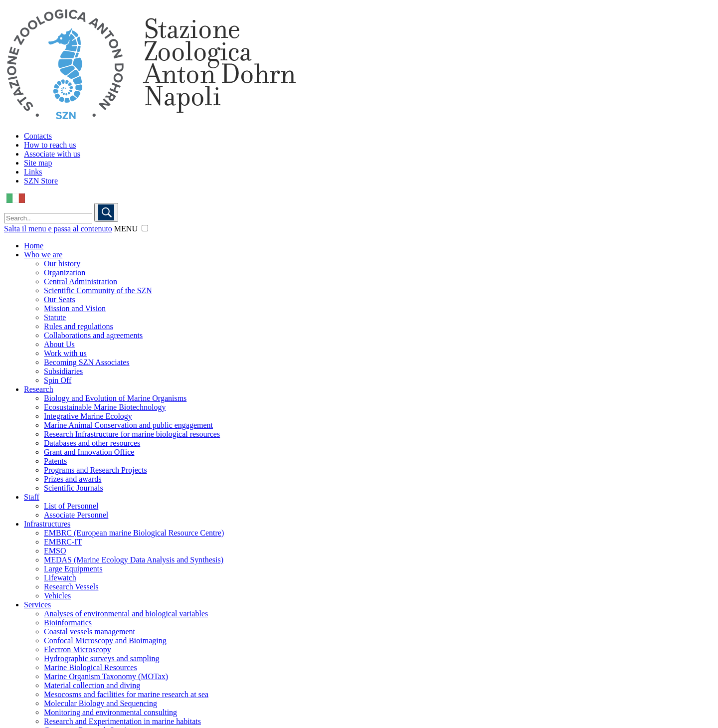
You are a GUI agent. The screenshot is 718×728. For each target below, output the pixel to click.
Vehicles (57, 596)
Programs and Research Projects (95, 470)
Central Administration (81, 281)
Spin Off (58, 380)
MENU (126, 229)
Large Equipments (73, 569)
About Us (59, 344)
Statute (55, 317)
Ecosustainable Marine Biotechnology (105, 407)
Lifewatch (60, 578)
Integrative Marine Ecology (88, 416)
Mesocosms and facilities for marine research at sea (126, 694)
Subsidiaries (63, 371)
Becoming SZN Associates (87, 362)
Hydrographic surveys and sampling (102, 658)
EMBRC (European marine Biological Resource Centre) (134, 533)
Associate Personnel (76, 515)
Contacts (38, 136)
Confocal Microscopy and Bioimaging (105, 640)
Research (39, 389)
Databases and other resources (92, 443)
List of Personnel (71, 506)
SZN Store (41, 181)
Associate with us (52, 154)
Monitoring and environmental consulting (110, 712)
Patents (55, 461)
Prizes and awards (73, 479)
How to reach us (50, 145)
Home (34, 246)
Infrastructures (47, 524)
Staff (32, 497)
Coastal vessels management (90, 632)
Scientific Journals (74, 488)
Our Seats (60, 299)
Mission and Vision (75, 308)
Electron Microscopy (78, 649)
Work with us (65, 353)
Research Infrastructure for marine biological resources (132, 434)
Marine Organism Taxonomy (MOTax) (106, 676)
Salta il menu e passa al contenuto (58, 229)
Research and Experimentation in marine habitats (122, 721)
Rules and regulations (79, 326)
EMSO (55, 551)
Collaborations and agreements (93, 335)
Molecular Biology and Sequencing (100, 703)
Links (33, 172)
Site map (38, 163)
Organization (65, 273)
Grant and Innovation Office (89, 452)
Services (37, 605)
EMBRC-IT (63, 542)
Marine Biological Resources (90, 667)
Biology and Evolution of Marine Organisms (115, 398)
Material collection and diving (92, 685)
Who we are (43, 255)
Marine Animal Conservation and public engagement (128, 425)
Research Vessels (71, 587)
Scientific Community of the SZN (98, 290)
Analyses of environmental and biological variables (126, 614)
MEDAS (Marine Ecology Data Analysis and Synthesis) (134, 560)
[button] (145, 228)
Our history (62, 264)
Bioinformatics (68, 623)
